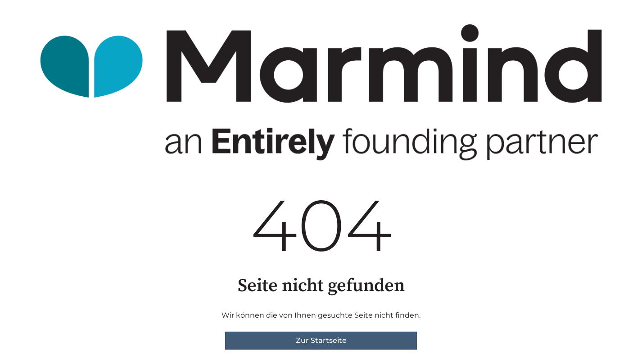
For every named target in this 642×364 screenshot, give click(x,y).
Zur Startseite (321, 340)
